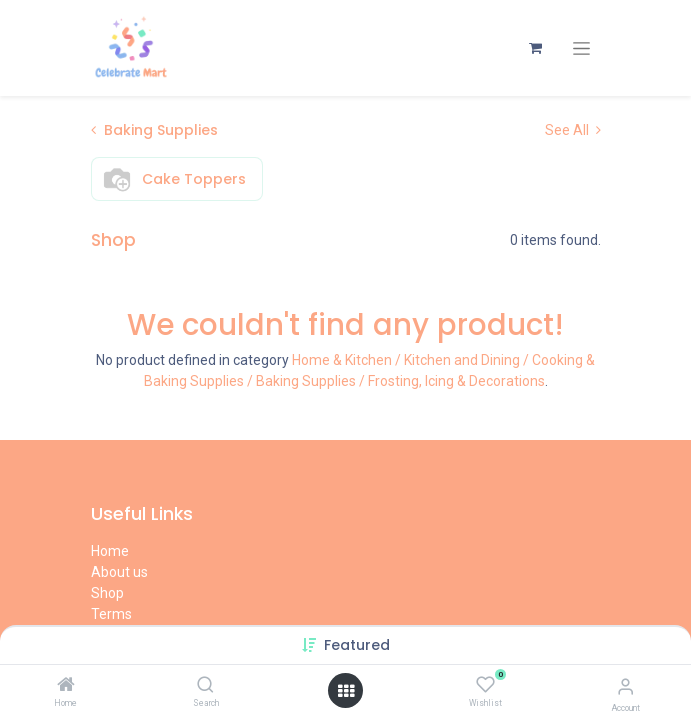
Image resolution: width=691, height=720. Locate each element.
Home (110, 551)
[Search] (205, 686)
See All (573, 130)
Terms (111, 614)
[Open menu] (346, 691)
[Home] (66, 686)
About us (119, 572)
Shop (107, 593)
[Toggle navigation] (581, 48)
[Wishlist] (485, 685)
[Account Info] (625, 686)
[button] (357, 645)
